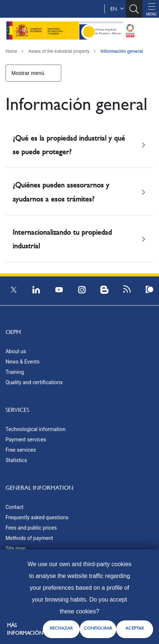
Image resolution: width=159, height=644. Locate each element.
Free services (21, 450)
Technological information (36, 429)
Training (15, 372)
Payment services (26, 440)
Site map (16, 548)
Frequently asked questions (37, 517)
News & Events (23, 362)
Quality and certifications (34, 382)
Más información (25, 629)
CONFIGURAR (98, 628)
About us (16, 351)
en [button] (117, 9)
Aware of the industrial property (59, 51)
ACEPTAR (135, 628)
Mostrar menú (28, 73)
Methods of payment (29, 538)
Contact (15, 507)
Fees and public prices (31, 528)
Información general (122, 51)
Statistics (16, 460)
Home (11, 51)
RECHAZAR (61, 628)
